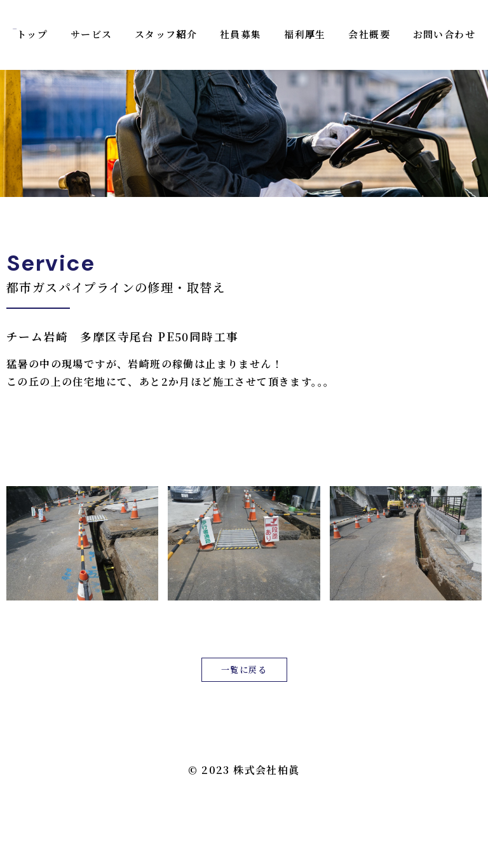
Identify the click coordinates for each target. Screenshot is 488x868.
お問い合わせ (444, 34)
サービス (91, 34)
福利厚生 (305, 34)
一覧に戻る (244, 669)
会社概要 (369, 34)
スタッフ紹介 (166, 34)
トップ (32, 34)
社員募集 (241, 34)
